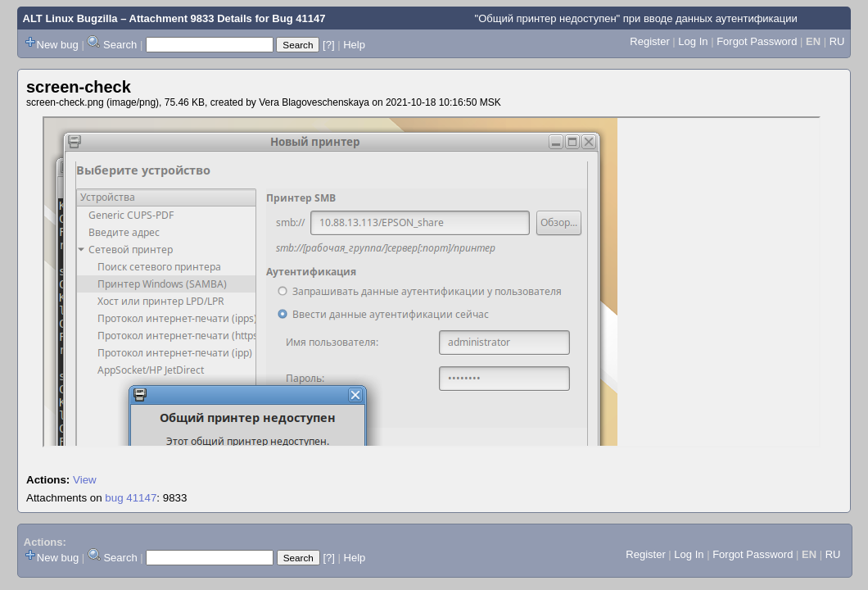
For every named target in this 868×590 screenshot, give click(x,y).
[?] (328, 45)
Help (354, 45)
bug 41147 (131, 498)
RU (837, 41)
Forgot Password (757, 41)
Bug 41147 (298, 18)
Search (120, 45)
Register (649, 41)
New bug (58, 45)
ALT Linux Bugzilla (70, 18)
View (85, 480)
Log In (693, 41)
